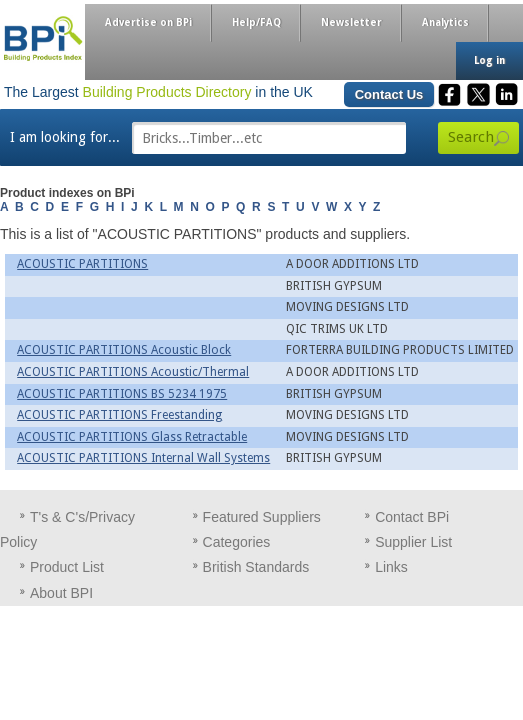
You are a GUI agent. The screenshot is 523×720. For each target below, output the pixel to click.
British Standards (256, 567)
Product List (67, 567)
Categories (237, 542)
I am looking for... (65, 137)
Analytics (445, 22)
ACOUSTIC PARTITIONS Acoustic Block (124, 350)
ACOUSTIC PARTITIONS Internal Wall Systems (143, 458)
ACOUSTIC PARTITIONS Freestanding (119, 415)
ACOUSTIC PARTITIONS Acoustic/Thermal (133, 372)
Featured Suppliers (262, 517)
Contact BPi (412, 517)
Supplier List (413, 542)
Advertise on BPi (148, 22)
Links (391, 567)
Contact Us (389, 94)
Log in (489, 60)
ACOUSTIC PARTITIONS (82, 264)
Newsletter (351, 22)
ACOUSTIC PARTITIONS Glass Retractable (132, 437)
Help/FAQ (256, 22)
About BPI (61, 593)
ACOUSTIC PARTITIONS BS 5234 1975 (122, 394)
